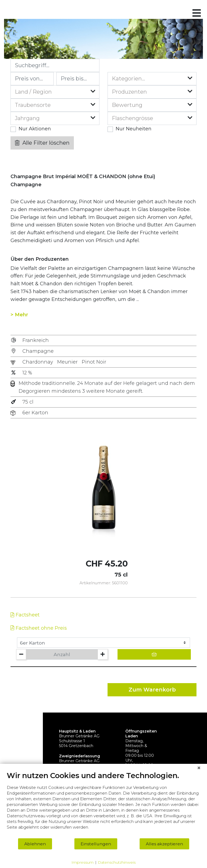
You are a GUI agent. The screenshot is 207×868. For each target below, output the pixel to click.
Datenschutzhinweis (117, 862)
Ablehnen (35, 844)
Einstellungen (96, 844)
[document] (103, 804)
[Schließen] (199, 768)
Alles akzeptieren (164, 844)
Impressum (82, 862)
